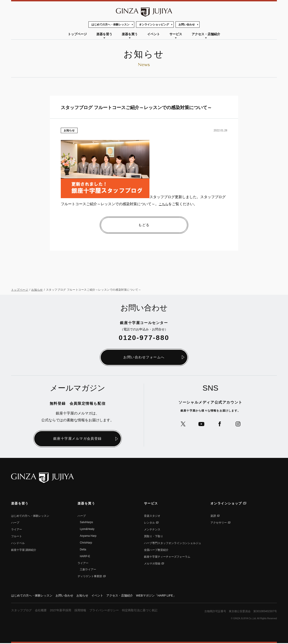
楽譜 (213, 516)
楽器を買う (130, 34)
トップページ (77, 34)
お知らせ (69, 130)
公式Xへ (181, 425)
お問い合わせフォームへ (144, 357)
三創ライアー (88, 570)
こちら (164, 204)
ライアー (17, 530)
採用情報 (85, 611)
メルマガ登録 (152, 564)
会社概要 (43, 611)
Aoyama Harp (88, 536)
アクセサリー (219, 523)
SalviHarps (86, 523)
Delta (83, 550)
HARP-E (85, 557)
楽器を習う (104, 34)
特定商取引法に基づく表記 (148, 611)
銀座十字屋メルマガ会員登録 (78, 439)
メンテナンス (152, 530)
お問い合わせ (187, 25)
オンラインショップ (226, 504)
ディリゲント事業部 (90, 577)
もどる (144, 225)
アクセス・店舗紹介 (206, 34)
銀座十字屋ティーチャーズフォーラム (167, 557)
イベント (154, 34)
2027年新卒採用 (64, 611)
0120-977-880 (144, 338)
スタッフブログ (22, 611)
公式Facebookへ (220, 425)
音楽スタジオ (152, 516)
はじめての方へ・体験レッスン (110, 25)
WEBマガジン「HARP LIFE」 (166, 596)
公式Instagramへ (240, 425)
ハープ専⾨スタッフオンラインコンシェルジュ (173, 544)
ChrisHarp (86, 543)
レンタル (149, 523)
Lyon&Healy (87, 529)
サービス (176, 34)
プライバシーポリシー (110, 611)
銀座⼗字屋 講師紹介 (24, 550)
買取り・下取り (154, 537)
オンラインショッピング (154, 25)
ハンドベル (18, 544)
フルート (17, 537)
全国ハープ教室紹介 (156, 550)
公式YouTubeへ (201, 425)
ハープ (15, 523)
